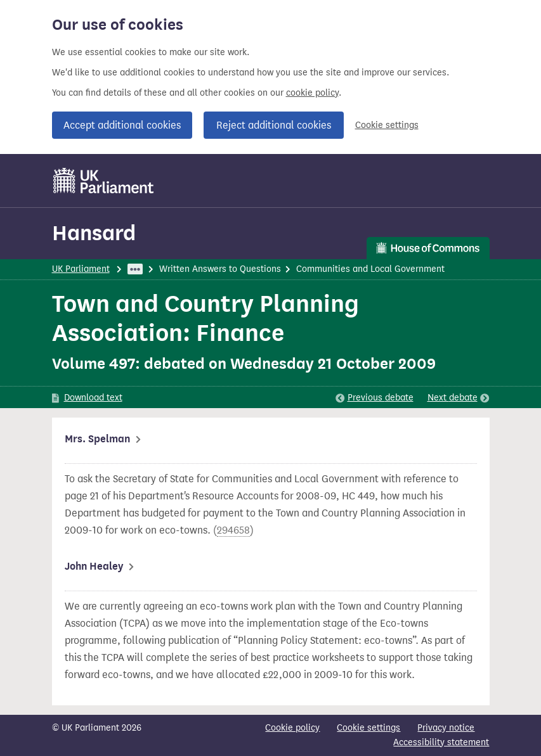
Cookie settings (387, 125)
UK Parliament (81, 269)
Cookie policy (292, 728)
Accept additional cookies (122, 125)
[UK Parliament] (104, 181)
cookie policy (312, 93)
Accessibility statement (441, 742)
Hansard (94, 233)
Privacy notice (446, 728)
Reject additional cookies (274, 125)
